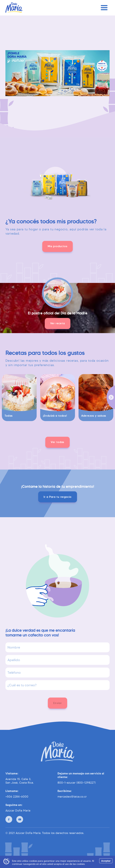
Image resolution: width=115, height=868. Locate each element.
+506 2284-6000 (17, 802)
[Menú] (104, 9)
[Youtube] (20, 825)
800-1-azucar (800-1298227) (77, 788)
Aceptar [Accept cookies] (106, 861)
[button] (57, 246)
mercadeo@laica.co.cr (72, 802)
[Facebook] (9, 825)
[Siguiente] (111, 399)
